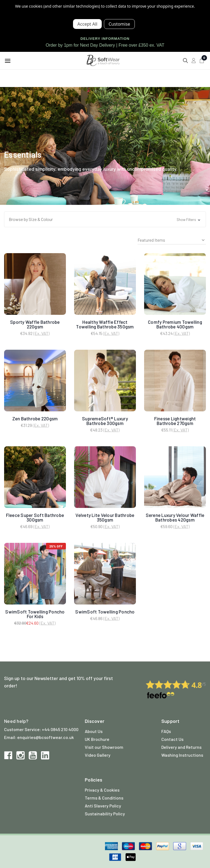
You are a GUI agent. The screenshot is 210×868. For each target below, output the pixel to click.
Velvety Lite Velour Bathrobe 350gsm (105, 517)
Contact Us (172, 739)
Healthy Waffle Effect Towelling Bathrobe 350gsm (105, 324)
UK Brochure (97, 739)
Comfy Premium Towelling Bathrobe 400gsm (175, 324)
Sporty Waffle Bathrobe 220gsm (35, 324)
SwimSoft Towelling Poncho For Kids (35, 614)
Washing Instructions (182, 755)
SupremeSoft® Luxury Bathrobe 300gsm (105, 421)
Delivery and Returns (181, 747)
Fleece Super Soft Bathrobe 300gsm (35, 517)
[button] (105, 219)
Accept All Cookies (87, 24)
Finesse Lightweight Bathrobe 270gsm (175, 421)
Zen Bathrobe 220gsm (35, 418)
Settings (119, 24)
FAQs (166, 731)
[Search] (185, 61)
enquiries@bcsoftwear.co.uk (46, 737)
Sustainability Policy (105, 814)
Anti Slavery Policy (103, 806)
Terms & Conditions (104, 798)
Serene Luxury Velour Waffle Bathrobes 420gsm (175, 517)
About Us (94, 731)
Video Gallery (98, 755)
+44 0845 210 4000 (60, 729)
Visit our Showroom (104, 747)
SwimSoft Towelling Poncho (105, 612)
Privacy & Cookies (102, 790)
